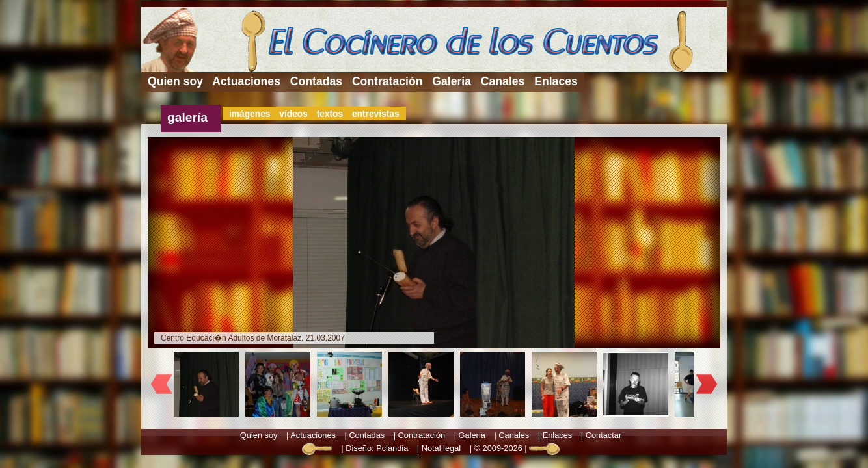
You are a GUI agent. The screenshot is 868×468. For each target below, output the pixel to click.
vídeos (293, 114)
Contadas (316, 81)
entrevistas (376, 114)
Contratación (387, 81)
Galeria (452, 81)
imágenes (250, 114)
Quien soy (175, 81)
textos (330, 114)
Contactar (604, 435)
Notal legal (441, 448)
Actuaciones (246, 81)
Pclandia (392, 448)
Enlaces (556, 81)
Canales (503, 81)
